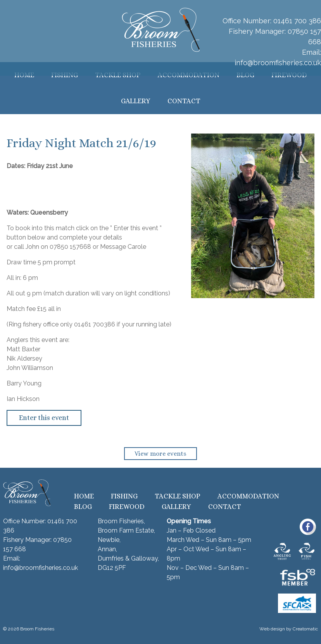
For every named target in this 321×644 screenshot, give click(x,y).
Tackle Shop (178, 496)
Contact (184, 101)
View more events (160, 454)
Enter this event (44, 418)
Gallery (136, 101)
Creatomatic (305, 629)
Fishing (124, 496)
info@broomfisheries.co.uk (278, 63)
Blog (83, 507)
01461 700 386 (297, 21)
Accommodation (248, 496)
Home (84, 496)
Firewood (127, 507)
